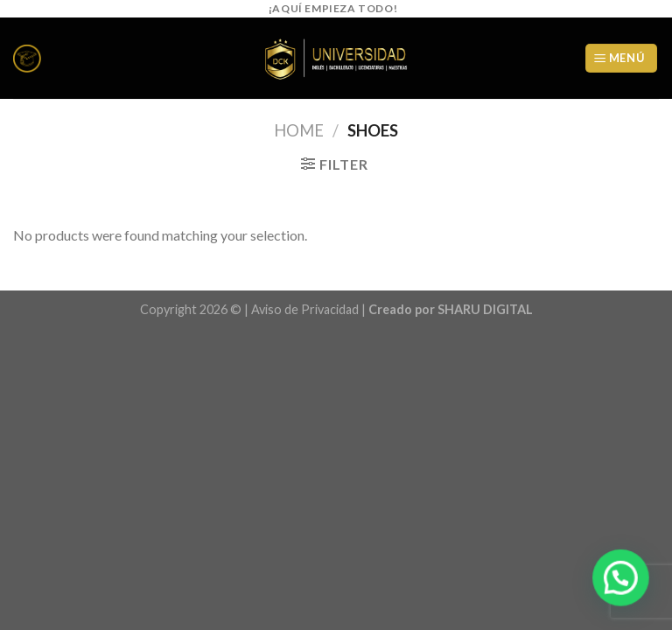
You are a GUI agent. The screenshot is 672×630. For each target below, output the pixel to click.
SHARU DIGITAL (485, 309)
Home (299, 130)
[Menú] (621, 58)
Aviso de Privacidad (305, 309)
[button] (621, 578)
